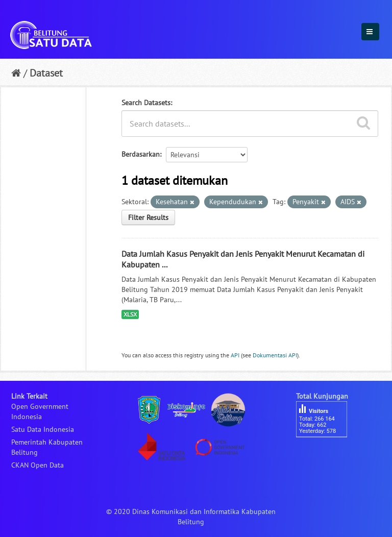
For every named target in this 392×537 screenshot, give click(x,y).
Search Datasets (146, 103)
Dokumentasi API (275, 355)
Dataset (46, 73)
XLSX (130, 314)
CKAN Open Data (38, 465)
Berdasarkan (141, 154)
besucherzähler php (327, 455)
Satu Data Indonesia (43, 429)
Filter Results (148, 217)
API (235, 355)
